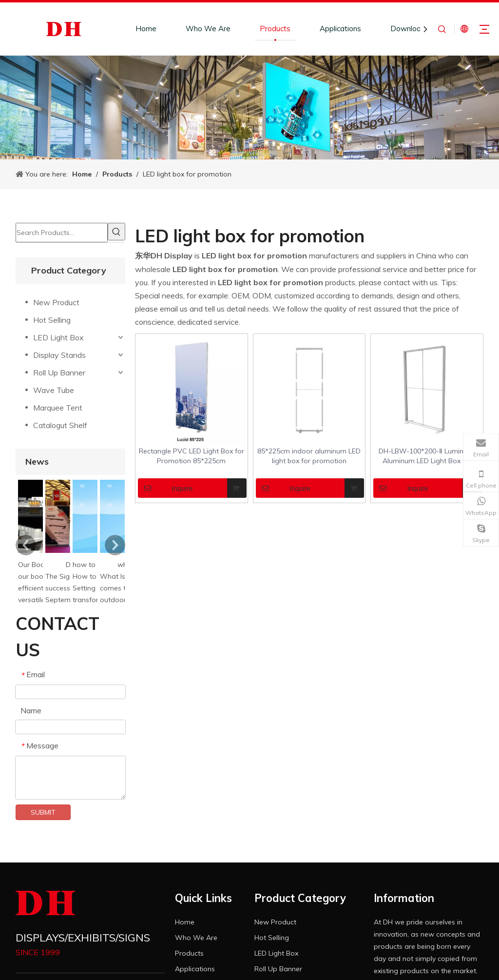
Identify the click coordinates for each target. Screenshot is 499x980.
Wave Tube (54, 390)
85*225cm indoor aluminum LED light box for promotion (309, 456)
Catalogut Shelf (60, 425)
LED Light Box (58, 337)
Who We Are (208, 29)
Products (275, 29)
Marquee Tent (58, 408)
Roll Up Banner (59, 372)
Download (408, 29)
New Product (56, 302)
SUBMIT (43, 812)
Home (146, 29)
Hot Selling (52, 320)
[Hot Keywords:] (116, 232)
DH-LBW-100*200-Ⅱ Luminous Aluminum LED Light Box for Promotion (427, 456)
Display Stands (59, 355)
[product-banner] (249, 108)
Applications (340, 29)
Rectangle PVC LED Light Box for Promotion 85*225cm (192, 456)
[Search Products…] (62, 233)
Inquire (165, 488)
